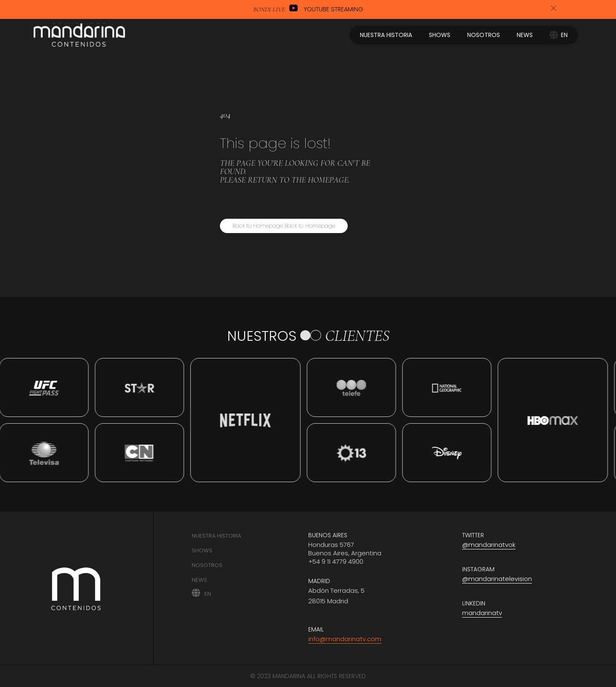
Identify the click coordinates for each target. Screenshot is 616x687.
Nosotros (207, 565)
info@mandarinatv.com (345, 639)
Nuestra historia (217, 536)
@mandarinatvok (489, 545)
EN (208, 593)
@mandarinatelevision (497, 579)
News (200, 580)
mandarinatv (482, 613)
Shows (202, 550)
